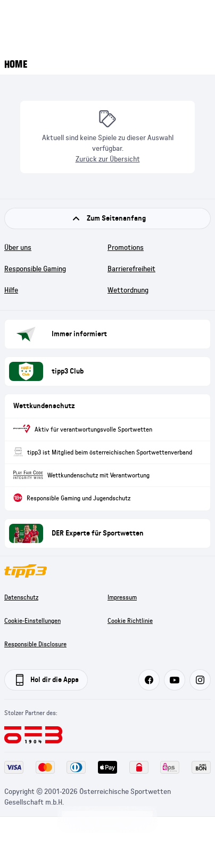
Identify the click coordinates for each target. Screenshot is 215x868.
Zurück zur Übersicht (108, 159)
